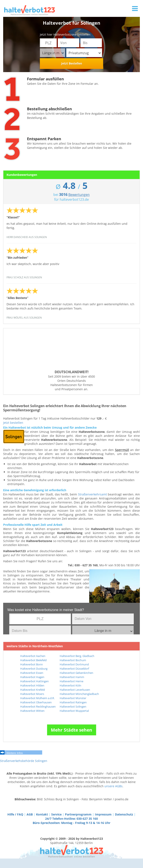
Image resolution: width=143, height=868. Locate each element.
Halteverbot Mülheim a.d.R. (37, 698)
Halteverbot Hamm (72, 677)
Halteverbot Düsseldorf (74, 669)
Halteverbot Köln (70, 685)
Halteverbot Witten (32, 711)
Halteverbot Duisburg (34, 669)
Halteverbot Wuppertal (74, 711)
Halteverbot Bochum (73, 660)
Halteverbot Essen (32, 673)
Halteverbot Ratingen (73, 702)
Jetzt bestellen (13, 423)
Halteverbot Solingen (73, 707)
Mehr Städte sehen (71, 730)
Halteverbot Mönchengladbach (79, 694)
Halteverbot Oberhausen (36, 702)
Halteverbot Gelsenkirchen (76, 673)
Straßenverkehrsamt (92, 494)
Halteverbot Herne (71, 681)
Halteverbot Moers (32, 694)
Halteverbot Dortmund (74, 664)
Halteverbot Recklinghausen (38, 707)
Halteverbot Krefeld (33, 690)
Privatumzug (85, 53)
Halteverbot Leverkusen (75, 690)
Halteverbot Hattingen (34, 681)
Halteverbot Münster (73, 698)
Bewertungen (79, 195)
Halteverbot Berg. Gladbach (77, 656)
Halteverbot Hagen (32, 677)
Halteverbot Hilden (32, 685)
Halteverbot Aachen (33, 656)
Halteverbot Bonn (32, 664)
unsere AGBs (113, 786)
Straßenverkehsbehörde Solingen (24, 761)
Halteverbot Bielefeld (33, 660)
